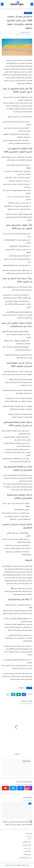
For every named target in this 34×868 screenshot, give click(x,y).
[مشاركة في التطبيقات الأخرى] (8, 694)
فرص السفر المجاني (25, 857)
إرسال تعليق (26, 761)
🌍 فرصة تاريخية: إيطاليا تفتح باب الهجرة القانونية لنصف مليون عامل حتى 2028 (17, 823)
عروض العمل (27, 854)
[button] (24, 694)
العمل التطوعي (26, 842)
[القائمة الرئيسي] (32, 4)
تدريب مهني (27, 848)
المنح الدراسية (27, 845)
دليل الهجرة (22, 688)
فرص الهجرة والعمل (10, 865)
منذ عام (29, 820)
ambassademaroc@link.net (10, 513)
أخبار (29, 838)
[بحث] (2, 4)
